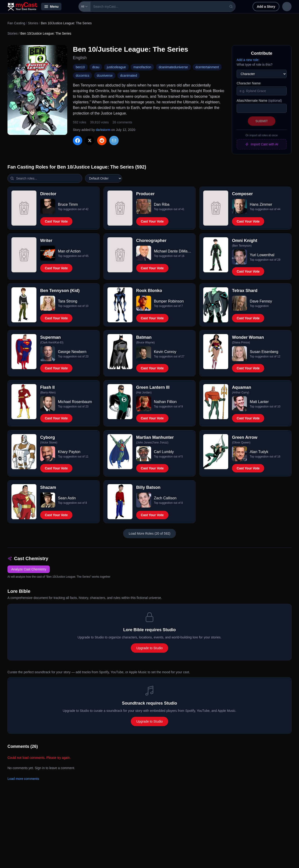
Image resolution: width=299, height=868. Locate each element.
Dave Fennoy (261, 301)
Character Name (249, 83)
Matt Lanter (259, 402)
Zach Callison (165, 498)
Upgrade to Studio (150, 648)
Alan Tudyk (259, 452)
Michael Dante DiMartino (173, 251)
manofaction (142, 67)
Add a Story (236, 7)
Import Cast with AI (262, 144)
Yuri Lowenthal (262, 255)
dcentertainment (207, 67)
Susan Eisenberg (264, 352)
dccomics (82, 76)
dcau (96, 67)
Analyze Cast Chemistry (29, 569)
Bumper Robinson (169, 301)
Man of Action (69, 251)
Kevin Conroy (165, 352)
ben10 (80, 67)
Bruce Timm (68, 204)
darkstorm (103, 130)
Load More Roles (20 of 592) (149, 533)
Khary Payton (69, 452)
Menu (51, 7)
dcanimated (128, 76)
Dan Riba (162, 204)
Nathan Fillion (165, 402)
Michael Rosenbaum (75, 402)
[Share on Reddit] (102, 140)
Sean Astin (67, 498)
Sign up (282, 7)
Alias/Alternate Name (259, 101)
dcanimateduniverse (173, 67)
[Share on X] (90, 140)
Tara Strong (68, 301)
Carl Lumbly (164, 452)
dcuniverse (105, 76)
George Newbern (72, 352)
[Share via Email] (114, 140)
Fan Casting (16, 23)
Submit (262, 121)
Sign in (261, 7)
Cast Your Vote (56, 221)
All (71, 7)
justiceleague (116, 67)
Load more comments (23, 779)
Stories (33, 23)
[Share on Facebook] (78, 140)
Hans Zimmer (261, 204)
